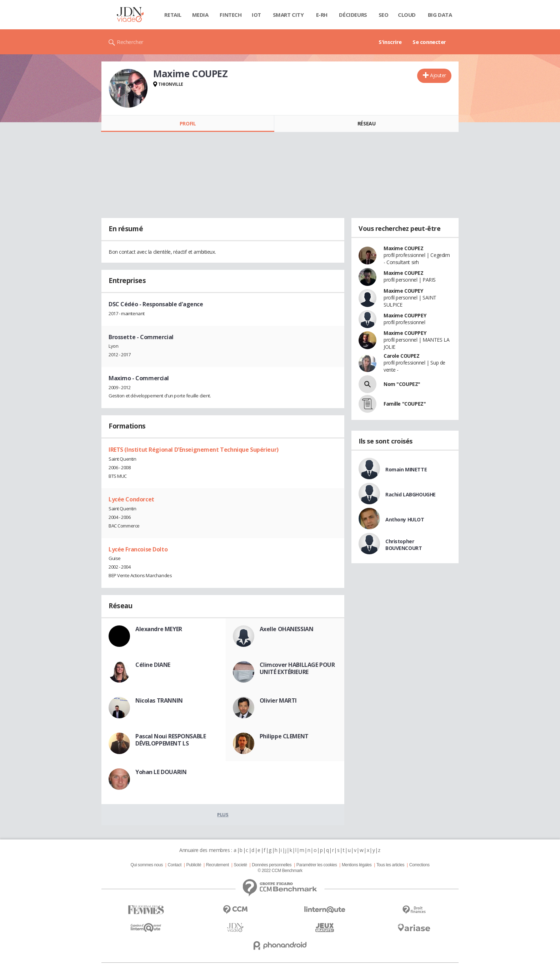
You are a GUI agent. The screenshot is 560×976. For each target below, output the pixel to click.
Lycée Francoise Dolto (138, 549)
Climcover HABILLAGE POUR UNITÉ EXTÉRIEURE (297, 668)
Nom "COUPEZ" (402, 384)
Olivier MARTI (278, 700)
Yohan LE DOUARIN (161, 772)
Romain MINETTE (406, 469)
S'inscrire (390, 42)
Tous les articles (390, 865)
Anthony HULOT (405, 519)
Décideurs (353, 15)
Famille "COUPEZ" (405, 404)
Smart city (288, 15)
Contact (175, 865)
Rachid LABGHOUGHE (411, 494)
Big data (440, 15)
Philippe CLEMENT (284, 736)
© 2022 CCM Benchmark (280, 871)
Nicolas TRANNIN (159, 700)
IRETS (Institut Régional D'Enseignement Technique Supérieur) (194, 450)
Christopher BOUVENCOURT (404, 545)
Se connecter (429, 42)
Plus (223, 814)
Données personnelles (272, 865)
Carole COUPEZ (402, 356)
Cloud (407, 15)
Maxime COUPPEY (405, 315)
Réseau (366, 123)
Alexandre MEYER (159, 629)
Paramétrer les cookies (317, 865)
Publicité (194, 865)
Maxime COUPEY (403, 291)
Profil (188, 123)
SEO (384, 15)
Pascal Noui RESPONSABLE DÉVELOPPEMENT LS (171, 740)
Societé (240, 865)
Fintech (231, 15)
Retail (173, 15)
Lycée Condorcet (131, 499)
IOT (256, 15)
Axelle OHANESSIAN (287, 629)
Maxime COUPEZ (404, 248)
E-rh (322, 15)
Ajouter (438, 75)
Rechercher (130, 42)
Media (200, 15)
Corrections (419, 865)
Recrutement (217, 865)
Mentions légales (357, 865)
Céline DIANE (153, 665)
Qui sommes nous (146, 865)
